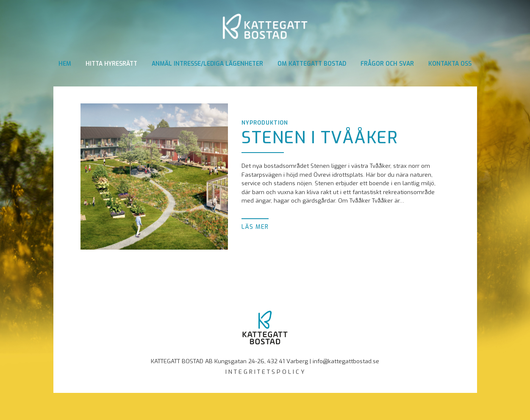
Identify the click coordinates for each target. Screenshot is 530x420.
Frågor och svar (387, 64)
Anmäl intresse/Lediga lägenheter (207, 64)
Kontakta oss (450, 64)
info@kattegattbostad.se (346, 361)
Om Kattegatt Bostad (312, 64)
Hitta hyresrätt (111, 64)
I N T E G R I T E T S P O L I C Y (265, 372)
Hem (65, 64)
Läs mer (255, 227)
